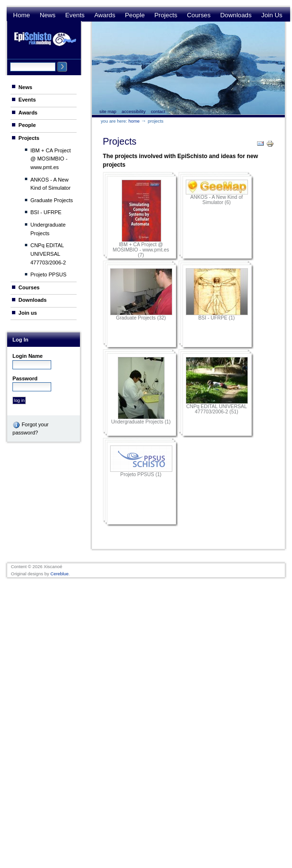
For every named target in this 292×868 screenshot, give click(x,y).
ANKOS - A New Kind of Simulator (50, 184)
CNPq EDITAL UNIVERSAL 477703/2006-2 (48, 254)
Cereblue (59, 574)
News (48, 15)
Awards (105, 15)
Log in (20, 340)
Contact (158, 112)
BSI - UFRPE (46, 212)
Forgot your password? (30, 428)
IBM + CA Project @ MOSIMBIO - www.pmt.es (50, 159)
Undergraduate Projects (48, 229)
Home (21, 15)
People (135, 15)
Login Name (28, 356)
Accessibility (134, 112)
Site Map (108, 112)
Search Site (10, 62)
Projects (166, 15)
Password (25, 378)
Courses (199, 15)
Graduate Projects (51, 200)
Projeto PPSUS (48, 274)
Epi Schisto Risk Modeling (45, 39)
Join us (272, 15)
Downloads (236, 15)
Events (75, 15)
